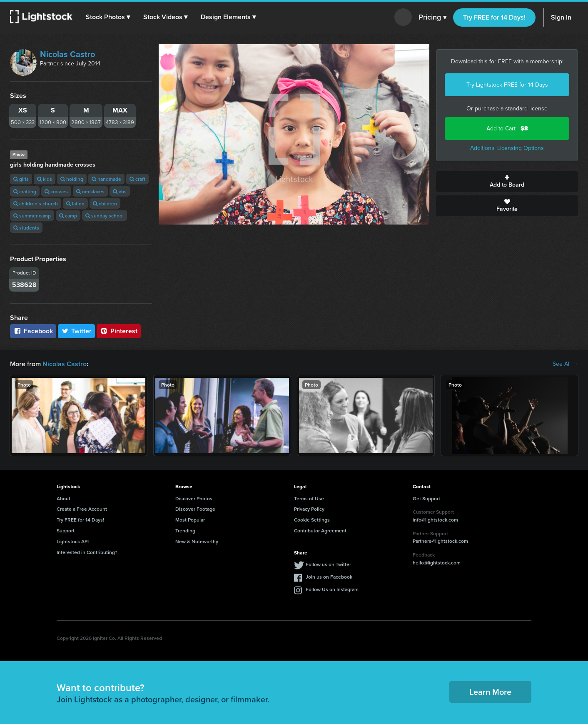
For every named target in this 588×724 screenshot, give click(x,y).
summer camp (32, 216)
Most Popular (190, 520)
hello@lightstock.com (437, 563)
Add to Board (507, 182)
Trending (185, 531)
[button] (108, 17)
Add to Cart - (507, 129)
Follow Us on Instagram (332, 589)
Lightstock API (73, 541)
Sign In (561, 17)
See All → (565, 364)
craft (137, 179)
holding (72, 179)
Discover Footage (195, 509)
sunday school (105, 216)
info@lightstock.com (435, 520)
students (26, 228)
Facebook (33, 331)
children (105, 203)
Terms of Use (309, 498)
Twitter (77, 331)
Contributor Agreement (320, 531)
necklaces (90, 191)
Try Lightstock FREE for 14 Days (507, 85)
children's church (36, 203)
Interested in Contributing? (87, 552)
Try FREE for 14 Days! (494, 17)
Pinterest (119, 331)
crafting (25, 191)
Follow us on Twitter (328, 564)
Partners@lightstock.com (440, 541)
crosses (56, 191)
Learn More (490, 692)
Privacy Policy (309, 509)
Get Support (426, 498)
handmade (106, 179)
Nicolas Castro (67, 54)
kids (45, 179)
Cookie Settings (312, 520)
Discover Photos (194, 498)
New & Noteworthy (197, 541)
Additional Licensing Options (507, 148)
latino (75, 203)
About (64, 498)
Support (66, 531)
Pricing (432, 17)
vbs (120, 191)
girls (21, 179)
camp (68, 216)
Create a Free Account (82, 509)
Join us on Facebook (329, 577)
